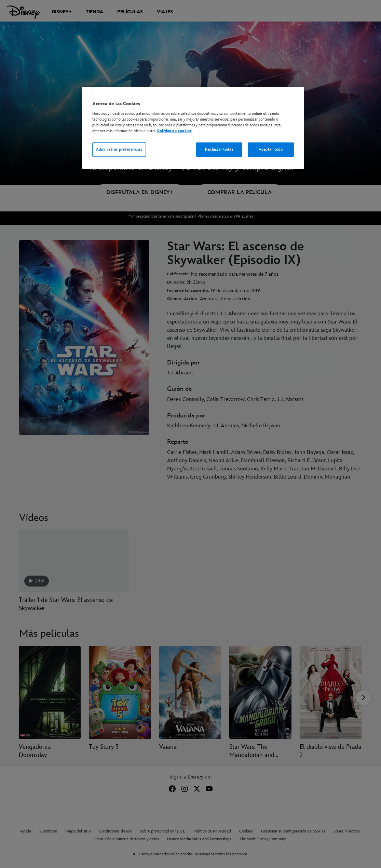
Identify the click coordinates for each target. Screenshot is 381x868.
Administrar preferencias (119, 149)
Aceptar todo (271, 149)
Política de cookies (174, 131)
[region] (193, 128)
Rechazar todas (219, 149)
